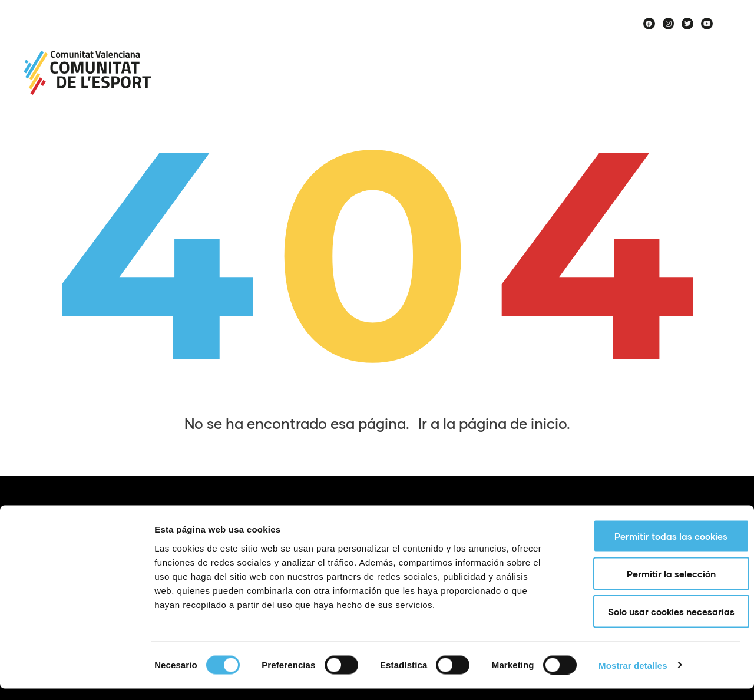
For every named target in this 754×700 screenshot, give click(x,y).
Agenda (538, 49)
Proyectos (465, 49)
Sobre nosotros (308, 49)
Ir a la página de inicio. (494, 423)
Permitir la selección (656, 585)
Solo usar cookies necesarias (656, 623)
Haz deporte (683, 49)
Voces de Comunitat (593, 77)
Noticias (391, 49)
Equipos (603, 49)
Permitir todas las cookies (656, 547)
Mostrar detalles (633, 677)
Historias (696, 77)
